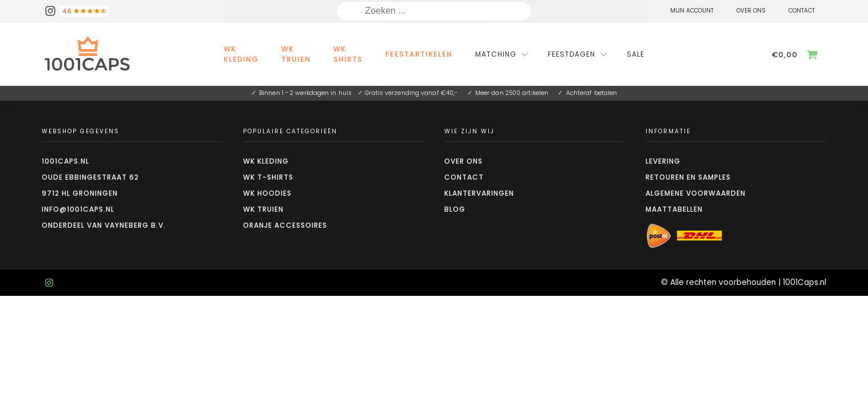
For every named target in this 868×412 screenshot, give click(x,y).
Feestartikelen (419, 54)
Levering (663, 161)
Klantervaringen (479, 193)
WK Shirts (348, 54)
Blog (455, 209)
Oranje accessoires (285, 225)
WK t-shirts (268, 177)
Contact (464, 177)
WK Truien (296, 54)
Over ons (463, 161)
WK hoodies (267, 193)
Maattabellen (674, 209)
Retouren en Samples (688, 177)
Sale (636, 54)
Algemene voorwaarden (696, 193)
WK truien (263, 209)
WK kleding (241, 54)
